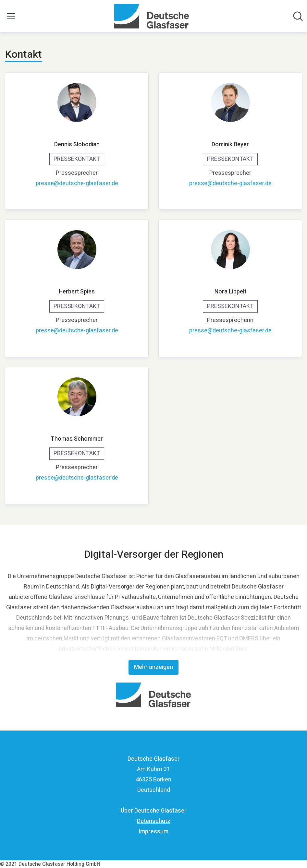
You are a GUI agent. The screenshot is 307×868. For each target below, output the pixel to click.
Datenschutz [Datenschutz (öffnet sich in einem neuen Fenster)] (154, 821)
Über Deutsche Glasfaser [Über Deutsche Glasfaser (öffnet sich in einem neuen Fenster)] (154, 811)
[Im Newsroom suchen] (298, 16)
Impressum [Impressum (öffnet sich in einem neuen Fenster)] (153, 832)
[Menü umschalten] (11, 16)
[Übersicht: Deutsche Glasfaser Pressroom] (151, 16)
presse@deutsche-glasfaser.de (77, 183)
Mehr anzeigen (153, 667)
